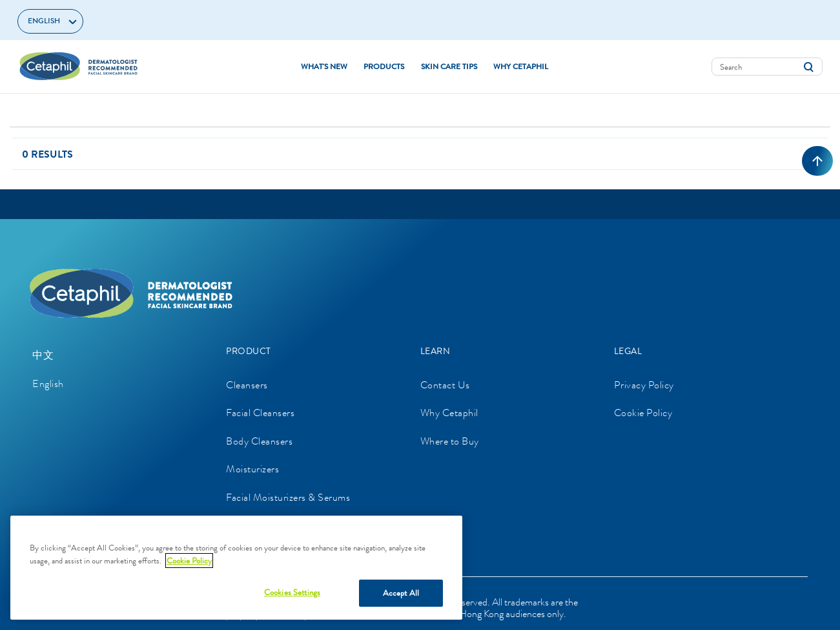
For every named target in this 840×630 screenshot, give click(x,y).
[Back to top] (817, 161)
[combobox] (767, 67)
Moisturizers (252, 469)
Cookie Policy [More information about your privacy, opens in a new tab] (189, 561)
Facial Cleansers (260, 413)
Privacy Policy (644, 385)
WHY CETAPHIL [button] (521, 67)
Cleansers (247, 385)
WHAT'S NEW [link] (324, 67)
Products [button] (384, 67)
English (48, 383)
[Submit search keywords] (808, 67)
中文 (43, 355)
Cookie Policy (643, 413)
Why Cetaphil (449, 413)
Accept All (401, 593)
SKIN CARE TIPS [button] (449, 67)
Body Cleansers (259, 441)
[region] (236, 568)
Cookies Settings (292, 592)
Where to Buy (450, 441)
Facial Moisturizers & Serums (288, 497)
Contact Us (445, 385)
